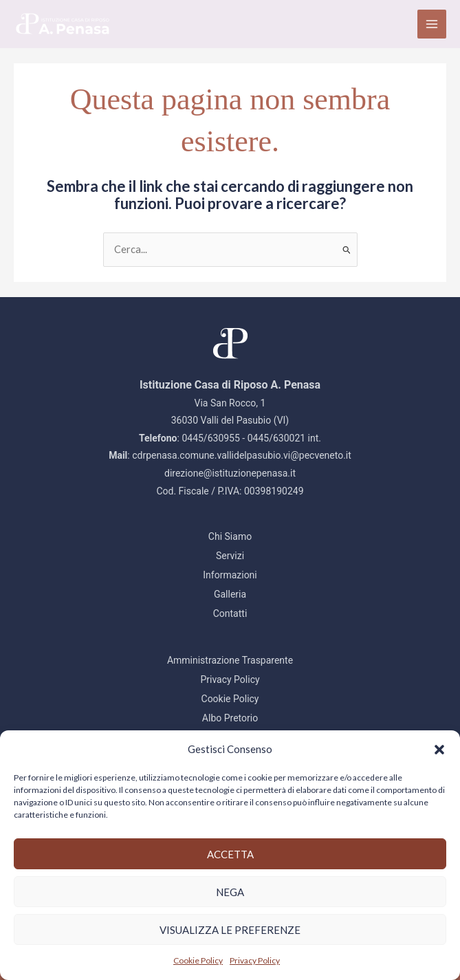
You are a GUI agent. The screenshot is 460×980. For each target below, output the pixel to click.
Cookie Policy (198, 960)
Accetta (230, 854)
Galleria (230, 594)
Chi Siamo (230, 536)
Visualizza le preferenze (230, 930)
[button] (439, 750)
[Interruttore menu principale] (432, 24)
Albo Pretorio (230, 718)
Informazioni (230, 575)
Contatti (230, 613)
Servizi (230, 556)
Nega (230, 892)
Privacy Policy (255, 960)
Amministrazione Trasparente (230, 660)
